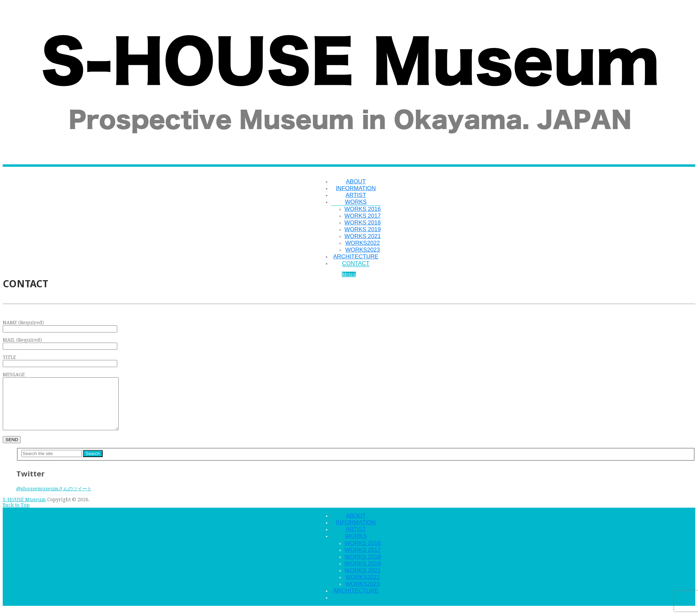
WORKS (356, 202)
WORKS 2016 (363, 209)
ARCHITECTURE (356, 257)
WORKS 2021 (363, 236)
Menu (349, 274)
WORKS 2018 (363, 223)
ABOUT (356, 182)
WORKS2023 (363, 250)
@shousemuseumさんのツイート (54, 499)
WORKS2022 (363, 243)
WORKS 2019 (363, 229)
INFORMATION (356, 188)
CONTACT (356, 263)
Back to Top (16, 515)
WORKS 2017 (363, 216)
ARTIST (356, 195)
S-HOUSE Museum (24, 510)
